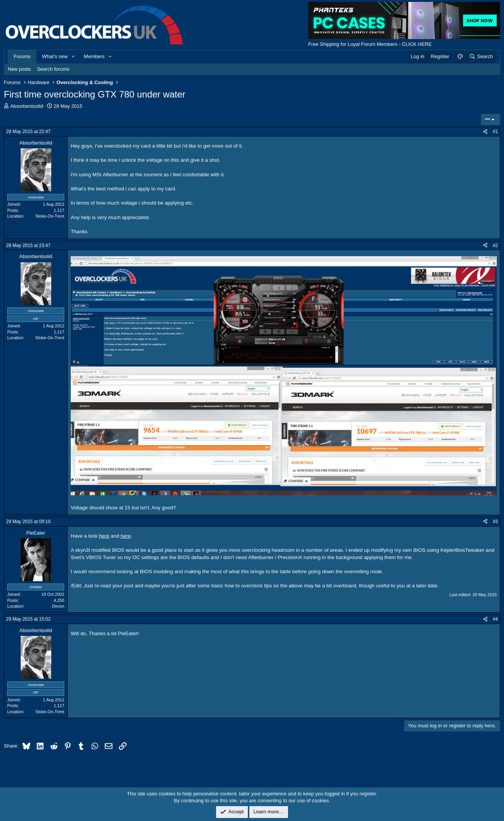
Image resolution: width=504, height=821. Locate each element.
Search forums (53, 69)
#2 (495, 245)
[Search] (481, 57)
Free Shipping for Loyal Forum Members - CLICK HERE (370, 44)
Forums (22, 56)
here (104, 536)
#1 (495, 132)
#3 (495, 522)
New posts (19, 69)
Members (94, 56)
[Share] (485, 132)
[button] (73, 57)
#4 (495, 619)
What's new (55, 56)
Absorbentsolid (27, 106)
